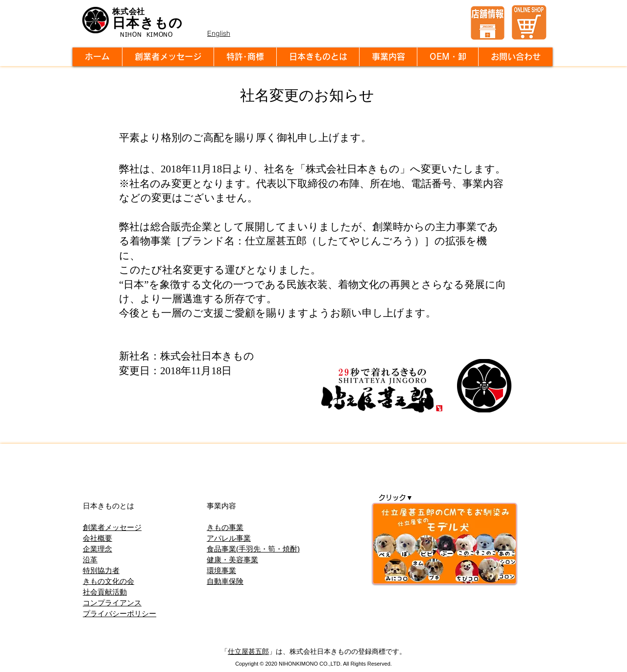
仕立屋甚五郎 (248, 651)
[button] (318, 57)
